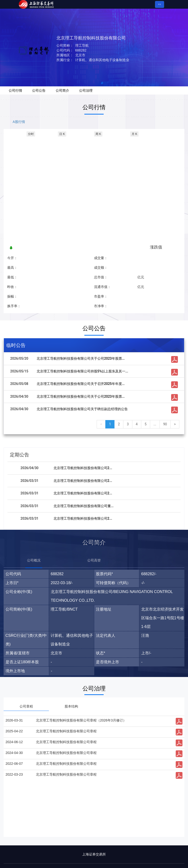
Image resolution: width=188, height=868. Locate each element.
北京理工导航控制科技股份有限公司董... (84, 506)
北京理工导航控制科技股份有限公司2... (83, 468)
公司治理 (86, 90)
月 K (134, 134)
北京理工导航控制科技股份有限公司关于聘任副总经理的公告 (82, 409)
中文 (160, 4)
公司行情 (15, 90)
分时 (31, 134)
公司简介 (62, 90)
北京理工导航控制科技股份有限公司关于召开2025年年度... (81, 384)
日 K (62, 134)
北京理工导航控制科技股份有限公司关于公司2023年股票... (81, 358)
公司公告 (39, 90)
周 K (98, 134)
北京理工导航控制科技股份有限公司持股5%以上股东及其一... (82, 371)
